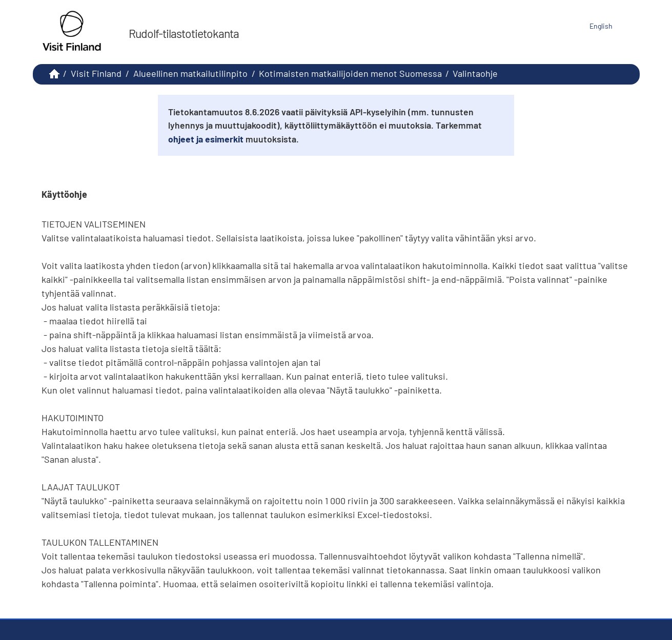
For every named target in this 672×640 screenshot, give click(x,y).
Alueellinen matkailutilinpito (190, 73)
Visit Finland (96, 73)
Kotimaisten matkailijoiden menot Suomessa (350, 73)
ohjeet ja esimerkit (206, 139)
